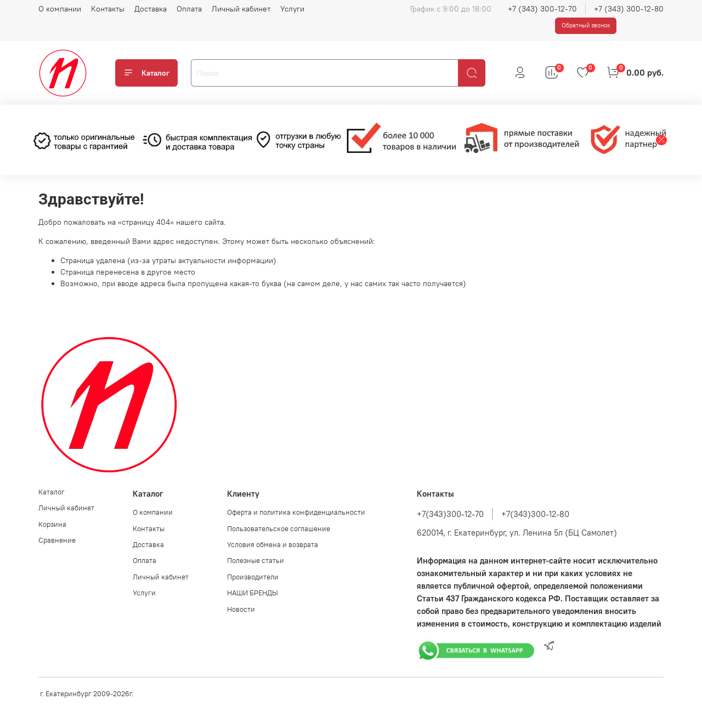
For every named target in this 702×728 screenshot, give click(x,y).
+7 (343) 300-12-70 (542, 9)
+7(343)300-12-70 (450, 514)
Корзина (52, 524)
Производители (253, 577)
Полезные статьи (256, 561)
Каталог (146, 73)
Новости (241, 609)
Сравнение (57, 540)
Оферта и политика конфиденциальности (296, 512)
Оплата (189, 9)
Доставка (151, 9)
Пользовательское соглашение (279, 529)
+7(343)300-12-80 (535, 514)
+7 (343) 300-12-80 (629, 9)
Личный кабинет (241, 9)
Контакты (108, 9)
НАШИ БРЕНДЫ (253, 593)
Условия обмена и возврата (273, 545)
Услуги (292, 9)
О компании (60, 9)
